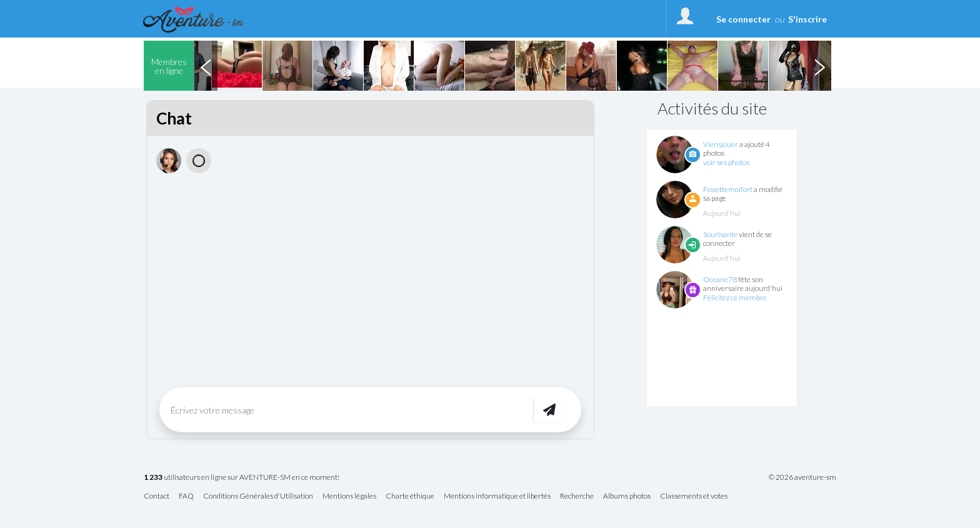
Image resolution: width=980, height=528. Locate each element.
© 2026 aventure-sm (802, 477)
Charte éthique (410, 496)
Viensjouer (721, 144)
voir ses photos (726, 162)
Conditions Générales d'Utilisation (258, 496)
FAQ (186, 496)
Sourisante (720, 234)
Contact (157, 496)
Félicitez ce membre (735, 297)
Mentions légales (349, 496)
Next (819, 66)
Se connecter (743, 19)
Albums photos (627, 496)
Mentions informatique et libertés (497, 496)
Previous (206, 66)
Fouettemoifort (728, 189)
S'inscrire (807, 19)
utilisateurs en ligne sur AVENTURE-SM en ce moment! (242, 478)
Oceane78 (720, 279)
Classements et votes (694, 496)
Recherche (577, 496)
